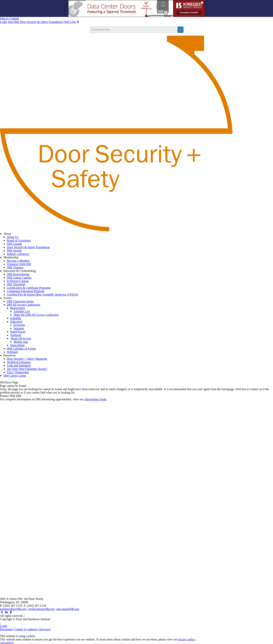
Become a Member (18, 261)
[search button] (180, 30)
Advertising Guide (95, 399)
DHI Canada (14, 244)
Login (4, 22)
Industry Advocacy (18, 254)
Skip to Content (9, 18)
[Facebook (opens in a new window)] (11, 612)
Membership (11, 257)
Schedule (16, 318)
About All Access (21, 338)
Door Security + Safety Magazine (27, 359)
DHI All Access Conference (23, 305)
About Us (13, 237)
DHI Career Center (15, 376)
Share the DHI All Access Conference (36, 315)
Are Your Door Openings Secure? (27, 369)
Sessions (19, 328)
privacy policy (187, 639)
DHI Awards (14, 251)
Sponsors (16, 335)
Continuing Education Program (26, 291)
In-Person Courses (18, 281)
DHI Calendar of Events (21, 349)
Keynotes (19, 325)
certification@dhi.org (41, 609)
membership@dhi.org (13, 609)
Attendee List (22, 311)
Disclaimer (7, 629)
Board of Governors (19, 240)
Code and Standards (19, 365)
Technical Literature (19, 362)
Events (8, 298)
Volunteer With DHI (19, 264)
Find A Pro (70, 22)
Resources (10, 355)
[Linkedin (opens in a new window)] (6, 612)
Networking (17, 345)
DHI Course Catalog (19, 278)
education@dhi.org (68, 609)
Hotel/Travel (18, 332)
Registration (17, 308)
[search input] (134, 30)
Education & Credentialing (20, 271)
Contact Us (21, 629)
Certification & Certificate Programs (29, 288)
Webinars (12, 352)
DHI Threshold (16, 284)
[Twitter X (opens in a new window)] (2, 612)
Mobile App (21, 342)
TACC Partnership (18, 372)
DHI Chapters (15, 267)
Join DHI (13, 22)
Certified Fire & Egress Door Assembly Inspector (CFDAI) (42, 294)
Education (16, 322)
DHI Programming (18, 274)
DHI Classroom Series (20, 301)
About (7, 234)
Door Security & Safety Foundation (41, 22)
